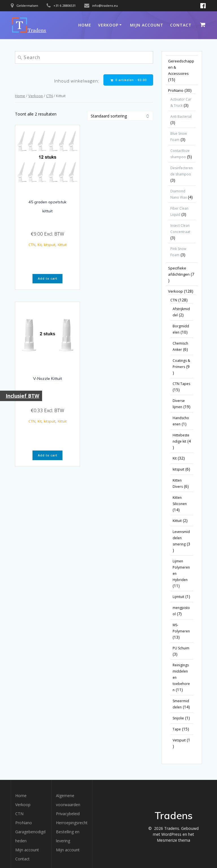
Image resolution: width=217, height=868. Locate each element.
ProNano (24, 823)
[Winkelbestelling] (120, 116)
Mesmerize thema (173, 840)
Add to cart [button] (48, 279)
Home (85, 25)
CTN (49, 96)
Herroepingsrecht (72, 823)
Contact (181, 25)
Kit (40, 245)
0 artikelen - (129, 80)
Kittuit (62, 245)
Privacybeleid (68, 814)
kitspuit (50, 245)
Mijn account (147, 25)
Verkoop (108, 25)
